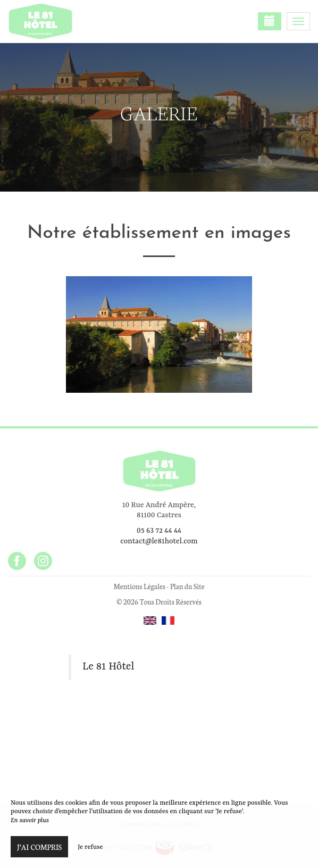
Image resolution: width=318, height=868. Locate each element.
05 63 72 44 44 (159, 531)
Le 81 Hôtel (108, 667)
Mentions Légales (139, 586)
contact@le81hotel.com (159, 541)
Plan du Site (187, 586)
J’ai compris (39, 847)
